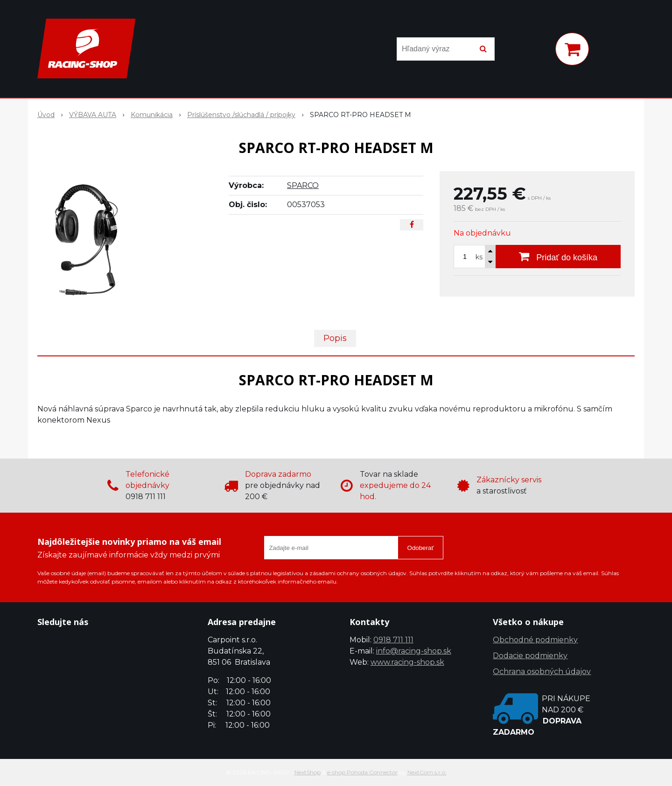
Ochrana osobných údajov (542, 671)
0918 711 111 (393, 640)
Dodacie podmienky (530, 656)
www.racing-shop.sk (407, 662)
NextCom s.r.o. (427, 772)
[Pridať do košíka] (558, 257)
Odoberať (421, 548)
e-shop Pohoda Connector (362, 772)
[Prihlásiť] (536, 51)
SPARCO (303, 185)
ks (479, 257)
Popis (335, 338)
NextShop (308, 772)
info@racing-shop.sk (414, 651)
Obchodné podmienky (535, 640)
